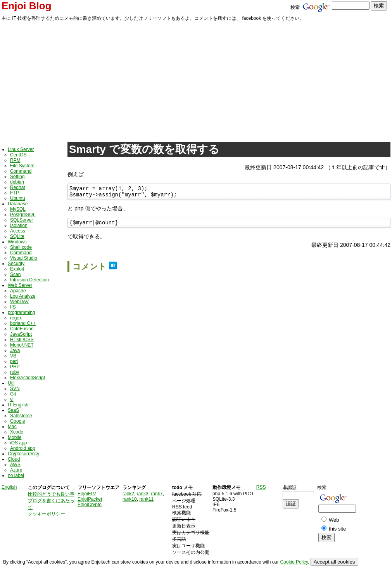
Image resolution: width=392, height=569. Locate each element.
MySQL (18, 209)
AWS (15, 465)
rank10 (130, 499)
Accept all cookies (334, 562)
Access (18, 231)
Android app (23, 448)
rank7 (157, 494)
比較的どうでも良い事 (51, 494)
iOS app (18, 443)
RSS (261, 487)
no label (16, 475)
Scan (15, 274)
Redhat (18, 187)
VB (13, 356)
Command (21, 171)
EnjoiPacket (90, 499)
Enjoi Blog (27, 6)
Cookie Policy (294, 562)
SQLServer (22, 220)
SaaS (13, 410)
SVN (15, 389)
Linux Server (21, 149)
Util (11, 383)
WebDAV (19, 302)
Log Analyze (23, 296)
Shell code (21, 247)
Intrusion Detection (29, 280)
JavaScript (21, 334)
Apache (18, 291)
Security (16, 264)
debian (17, 182)
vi (12, 399)
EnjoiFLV (87, 494)
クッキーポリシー (47, 514)
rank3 (143, 494)
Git (13, 394)
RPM (15, 160)
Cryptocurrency (23, 454)
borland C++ (23, 323)
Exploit (17, 269)
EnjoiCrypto (90, 505)
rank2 (128, 494)
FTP (15, 193)
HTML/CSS (22, 340)
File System (22, 166)
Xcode (17, 432)
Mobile (15, 437)
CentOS (18, 155)
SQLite (17, 236)
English (9, 487)
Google (18, 421)
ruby (15, 372)
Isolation (19, 226)
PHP (15, 367)
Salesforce (21, 416)
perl (14, 361)
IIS (13, 307)
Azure (16, 470)
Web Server (20, 285)
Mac (12, 427)
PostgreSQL (23, 215)
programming (22, 312)
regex (16, 318)
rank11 (146, 499)
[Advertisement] (196, 80)
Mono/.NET (22, 345)
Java (15, 350)
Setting (17, 177)
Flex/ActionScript (28, 378)
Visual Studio (24, 258)
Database (18, 204)
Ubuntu (18, 198)
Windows (17, 242)
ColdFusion (22, 329)
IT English (18, 405)
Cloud (14, 459)
